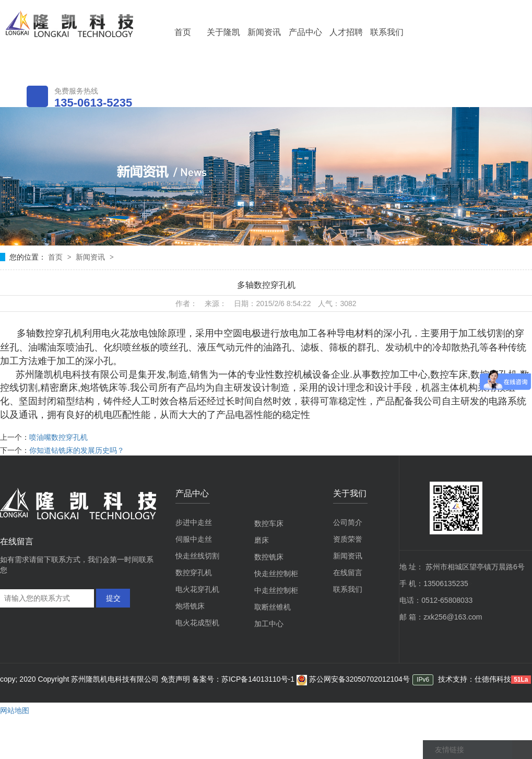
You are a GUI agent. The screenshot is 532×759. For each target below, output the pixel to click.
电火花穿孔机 (197, 589)
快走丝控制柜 (276, 574)
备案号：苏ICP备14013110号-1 (244, 679)
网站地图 (15, 710)
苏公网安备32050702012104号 (353, 679)
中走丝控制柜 (276, 590)
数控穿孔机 (194, 573)
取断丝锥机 (273, 607)
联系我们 (387, 32)
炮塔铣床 (190, 606)
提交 (113, 598)
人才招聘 (346, 32)
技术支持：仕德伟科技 (475, 679)
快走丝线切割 (197, 556)
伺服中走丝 (194, 539)
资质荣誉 (348, 539)
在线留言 (348, 573)
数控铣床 (269, 557)
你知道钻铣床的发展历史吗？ (77, 450)
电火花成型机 (197, 623)
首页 (183, 32)
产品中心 (305, 32)
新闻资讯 (264, 32)
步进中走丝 (194, 522)
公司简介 (348, 522)
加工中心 (269, 624)
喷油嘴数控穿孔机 (58, 437)
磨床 (262, 540)
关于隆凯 (223, 32)
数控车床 (269, 523)
